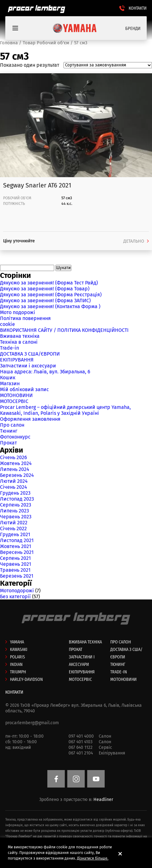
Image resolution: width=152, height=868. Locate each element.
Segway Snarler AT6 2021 (37, 185)
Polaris (17, 657)
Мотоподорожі (17, 591)
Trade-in (9, 348)
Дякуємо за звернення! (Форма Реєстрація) (51, 295)
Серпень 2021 (15, 558)
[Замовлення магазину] (108, 65)
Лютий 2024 (14, 481)
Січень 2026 (14, 457)
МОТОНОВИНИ (16, 395)
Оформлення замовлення (30, 419)
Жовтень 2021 (16, 546)
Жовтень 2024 (16, 463)
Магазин (10, 383)
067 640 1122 (81, 747)
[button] (122, 854)
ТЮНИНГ (118, 664)
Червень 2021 (16, 564)
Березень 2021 (17, 576)
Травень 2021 (15, 570)
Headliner (103, 800)
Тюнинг (9, 431)
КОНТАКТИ (138, 8)
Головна (9, 43)
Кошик (8, 378)
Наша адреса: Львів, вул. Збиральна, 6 (45, 372)
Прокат (8, 443)
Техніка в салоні (19, 342)
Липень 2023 (14, 511)
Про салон (12, 425)
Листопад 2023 (17, 499)
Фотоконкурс (15, 437)
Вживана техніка (20, 336)
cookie (7, 324)
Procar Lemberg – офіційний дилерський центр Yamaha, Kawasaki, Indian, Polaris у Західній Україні (65, 410)
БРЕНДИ (133, 28)
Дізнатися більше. (93, 858)
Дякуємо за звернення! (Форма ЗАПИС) (45, 301)
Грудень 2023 (15, 493)
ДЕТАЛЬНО (134, 241)
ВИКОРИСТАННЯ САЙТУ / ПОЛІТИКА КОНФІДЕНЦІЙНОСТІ (64, 330)
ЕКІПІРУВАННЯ (17, 360)
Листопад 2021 (17, 540)
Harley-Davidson (26, 679)
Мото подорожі (18, 312)
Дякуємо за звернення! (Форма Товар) (45, 289)
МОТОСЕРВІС (14, 401)
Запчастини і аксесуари (28, 366)
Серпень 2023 (16, 505)
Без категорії (15, 596)
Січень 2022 (13, 529)
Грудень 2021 (15, 534)
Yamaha (17, 642)
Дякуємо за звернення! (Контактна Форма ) (50, 306)
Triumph (18, 672)
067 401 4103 (81, 742)
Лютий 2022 (14, 523)
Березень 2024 (17, 475)
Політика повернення (25, 318)
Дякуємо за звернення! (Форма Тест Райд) (49, 283)
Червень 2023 (16, 517)
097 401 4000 (81, 736)
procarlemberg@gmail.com (32, 723)
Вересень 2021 (17, 552)
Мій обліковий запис (24, 389)
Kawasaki (19, 650)
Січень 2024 (14, 487)
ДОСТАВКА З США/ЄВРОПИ (30, 354)
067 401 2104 (81, 753)
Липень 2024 (15, 469)
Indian (16, 664)
